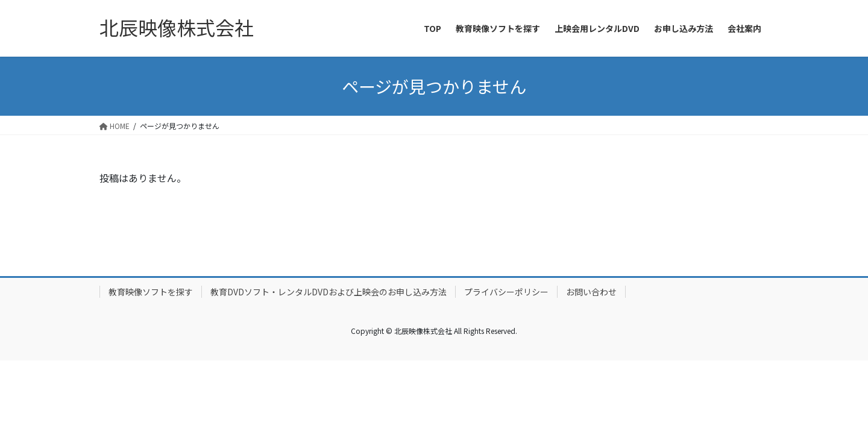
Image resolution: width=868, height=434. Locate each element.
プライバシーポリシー (506, 292)
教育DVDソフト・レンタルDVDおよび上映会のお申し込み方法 (329, 292)
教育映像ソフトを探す (151, 292)
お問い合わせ (591, 292)
